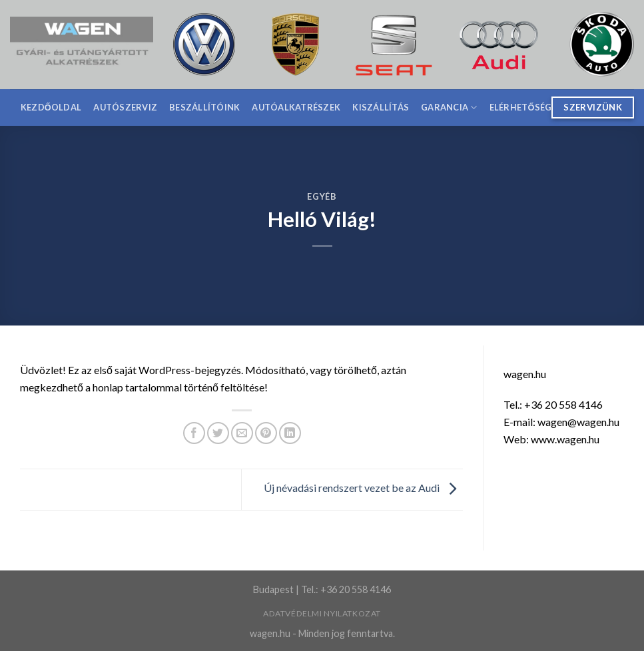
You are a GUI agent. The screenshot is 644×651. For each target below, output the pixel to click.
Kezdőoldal (51, 107)
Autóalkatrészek (296, 107)
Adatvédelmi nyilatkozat (322, 613)
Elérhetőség (521, 107)
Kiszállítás (381, 107)
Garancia (449, 108)
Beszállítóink (204, 107)
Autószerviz (125, 107)
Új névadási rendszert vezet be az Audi (363, 488)
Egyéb (322, 196)
